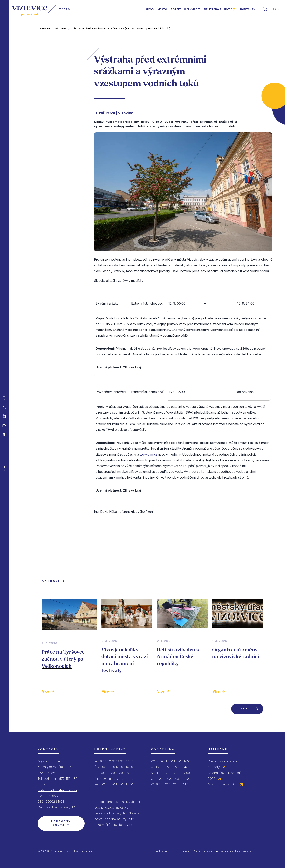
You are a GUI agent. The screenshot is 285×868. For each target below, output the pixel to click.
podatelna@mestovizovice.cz (57, 790)
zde (130, 825)
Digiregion (86, 851)
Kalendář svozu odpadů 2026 (225, 776)
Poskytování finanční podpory (223, 764)
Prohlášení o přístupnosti (171, 851)
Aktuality (61, 28)
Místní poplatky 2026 (223, 784)
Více (46, 691)
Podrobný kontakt (61, 823)
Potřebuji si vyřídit (185, 9)
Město (162, 9)
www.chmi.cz (148, 454)
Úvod (150, 9)
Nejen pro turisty (218, 9)
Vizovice (44, 28)
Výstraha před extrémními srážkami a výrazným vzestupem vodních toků (121, 28)
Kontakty (248, 9)
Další (244, 708)
